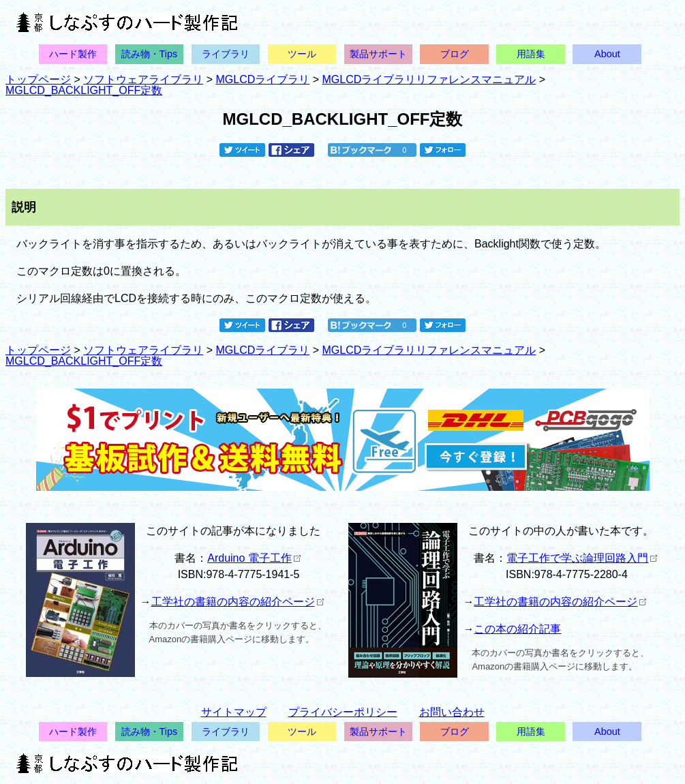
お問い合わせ (452, 712)
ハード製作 (73, 54)
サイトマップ (234, 712)
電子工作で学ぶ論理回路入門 (582, 558)
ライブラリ (226, 54)
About (607, 54)
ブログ (455, 54)
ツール (302, 54)
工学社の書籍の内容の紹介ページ (238, 602)
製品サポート (378, 54)
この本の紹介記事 (517, 629)
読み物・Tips (150, 54)
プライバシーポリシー (343, 712)
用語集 (531, 54)
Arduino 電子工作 (254, 558)
